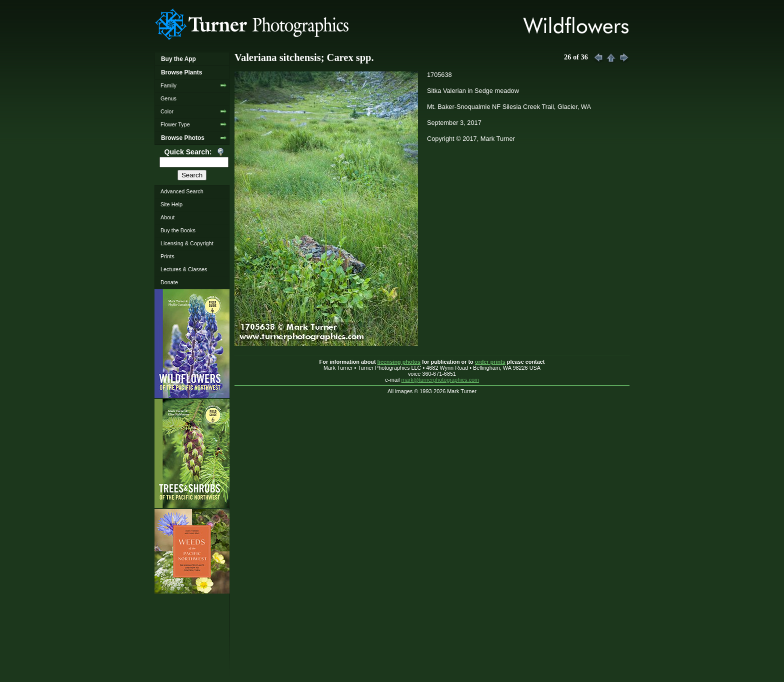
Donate (169, 282)
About (167, 217)
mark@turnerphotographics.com (440, 380)
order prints (490, 362)
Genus (168, 98)
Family (168, 85)
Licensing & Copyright (187, 243)
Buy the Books (178, 230)
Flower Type (175, 124)
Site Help (171, 204)
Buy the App (178, 59)
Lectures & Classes (184, 269)
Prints (167, 256)
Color (167, 111)
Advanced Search (182, 191)
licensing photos (399, 362)
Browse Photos (183, 138)
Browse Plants (181, 72)
